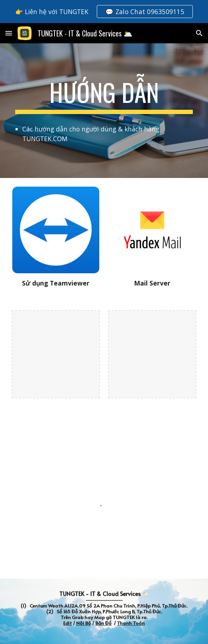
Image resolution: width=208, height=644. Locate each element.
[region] (104, 12)
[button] (9, 33)
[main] (104, 96)
